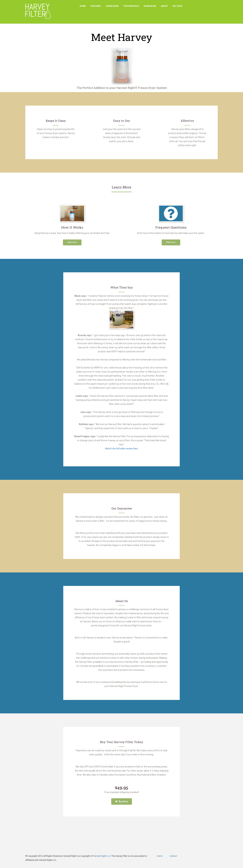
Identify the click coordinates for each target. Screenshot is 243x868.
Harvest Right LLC (102, 856)
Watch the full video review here (121, 448)
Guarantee (150, 6)
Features (96, 6)
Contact (173, 856)
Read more (72, 242)
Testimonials (131, 6)
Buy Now (177, 6)
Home (83, 6)
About (164, 6)
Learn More (112, 6)
